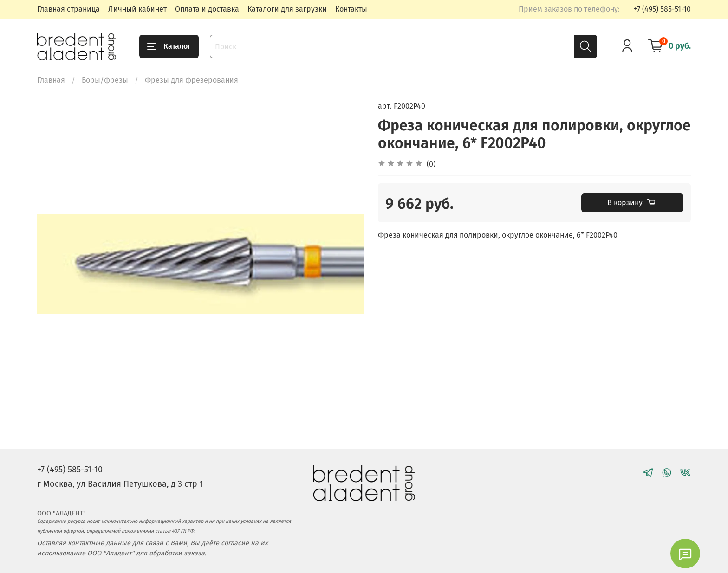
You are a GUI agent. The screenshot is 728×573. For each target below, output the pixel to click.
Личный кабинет (137, 9)
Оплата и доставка (207, 9)
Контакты (351, 9)
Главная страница (68, 9)
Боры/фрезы (105, 80)
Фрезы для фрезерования (192, 80)
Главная (51, 80)
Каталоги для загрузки (287, 9)
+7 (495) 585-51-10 (662, 9)
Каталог (169, 46)
